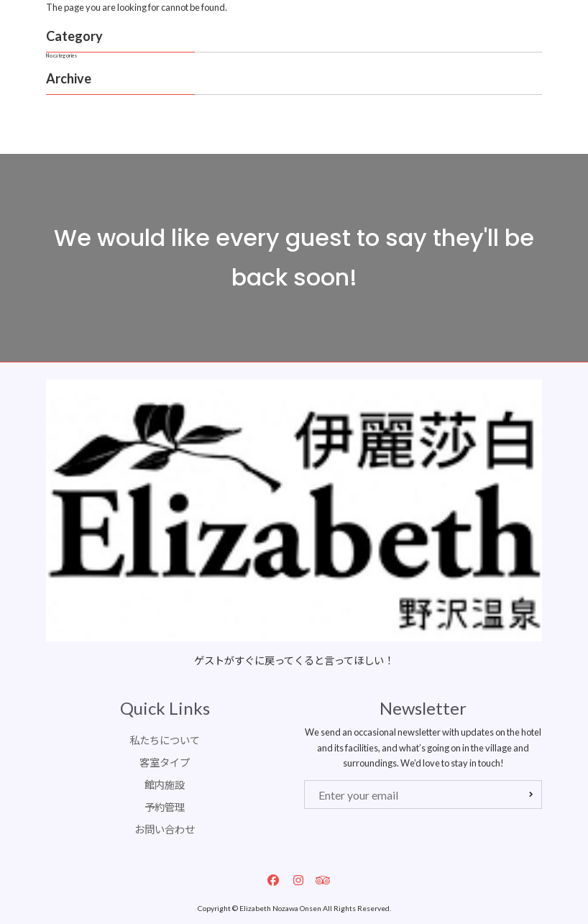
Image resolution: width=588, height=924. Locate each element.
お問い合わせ (165, 829)
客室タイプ (165, 763)
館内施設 (165, 785)
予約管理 (165, 807)
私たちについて (165, 740)
